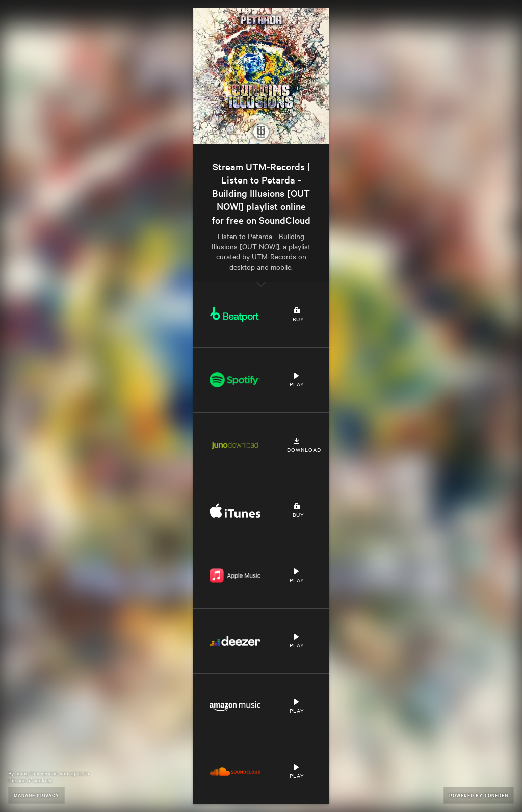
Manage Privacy (36, 795)
